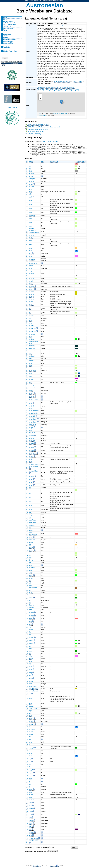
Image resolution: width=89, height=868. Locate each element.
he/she (31, 756)
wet (30, 627)
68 (27, 391)
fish (30, 545)
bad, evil (32, 706)
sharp (31, 430)
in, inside (32, 729)
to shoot (31, 397)
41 (27, 301)
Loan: (84, 162)
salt (30, 583)
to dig (31, 459)
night (30, 711)
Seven (31, 821)
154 (27, 667)
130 (27, 595)
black (31, 649)
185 (27, 759)
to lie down (32, 328)
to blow (31, 613)
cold (30, 622)
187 (27, 767)
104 (27, 525)
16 (27, 216)
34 (27, 276)
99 (27, 505)
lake (30, 585)
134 (27, 605)
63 (27, 373)
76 (27, 413)
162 (27, 694)
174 (27, 729)
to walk (31, 176)
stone (31, 570)
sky (30, 590)
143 (27, 632)
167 (27, 711)
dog (30, 488)
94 (27, 476)
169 (27, 716)
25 (27, 251)
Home (5, 18)
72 (27, 403)
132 (27, 600)
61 (27, 366)
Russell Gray (53, 866)
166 (27, 708)
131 (27, 598)
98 (27, 493)
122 (27, 575)
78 (27, 419)
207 (27, 832)
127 (27, 588)
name (31, 373)
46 (27, 321)
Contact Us (7, 27)
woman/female (34, 351)
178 (27, 739)
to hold (31, 457)
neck (30, 251)
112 (27, 547)
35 (27, 278)
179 (27, 742)
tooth (30, 268)
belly (30, 200)
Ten (30, 830)
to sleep (31, 325)
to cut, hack (33, 419)
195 (27, 792)
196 (27, 800)
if (29, 787)
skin (30, 194)
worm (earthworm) (33, 534)
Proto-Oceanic (78, 82)
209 (27, 838)
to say (31, 379)
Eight (31, 824)
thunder (31, 605)
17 (27, 219)
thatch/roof (32, 371)
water (31, 576)
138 (27, 618)
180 (27, 744)
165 (27, 706)
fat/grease (32, 525)
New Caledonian (60, 91)
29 (27, 263)
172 (27, 724)
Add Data (6, 47)
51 (27, 337)
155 (27, 673)
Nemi (77, 91)
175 (27, 732)
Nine (30, 827)
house (31, 366)
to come (31, 181)
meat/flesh (32, 520)
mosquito (32, 540)
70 (27, 396)
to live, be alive (34, 413)
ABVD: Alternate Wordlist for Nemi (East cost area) (44, 127)
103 (27, 520)
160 (27, 686)
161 (27, 689)
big (30, 664)
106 (27, 530)
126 (27, 585)
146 (27, 646)
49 (27, 328)
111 (27, 545)
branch (31, 551)
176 (27, 734)
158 (27, 681)
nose (30, 256)
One (30, 803)
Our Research (8, 28)
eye (30, 318)
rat (30, 518)
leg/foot (31, 173)
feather (31, 505)
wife (30, 358)
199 (27, 809)
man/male (32, 346)
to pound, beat (34, 466)
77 (27, 416)
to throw (31, 476)
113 (27, 550)
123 (27, 578)
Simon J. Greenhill (37, 866)
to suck (31, 305)
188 (27, 770)
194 (27, 789)
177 (27, 737)
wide (30, 684)
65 (27, 383)
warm (31, 619)
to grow (31, 444)
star (30, 595)
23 (27, 241)
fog (30, 600)
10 (27, 189)
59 (27, 361)
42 (27, 305)
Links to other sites (10, 23)
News (5, 30)
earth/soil (32, 568)
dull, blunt (32, 433)
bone (30, 208)
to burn (31, 638)
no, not (31, 792)
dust (30, 192)
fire (30, 632)
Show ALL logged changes (50, 141)
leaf (30, 553)
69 (27, 393)
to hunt (31, 394)
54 (27, 346)
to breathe (32, 260)
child (30, 354)
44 (27, 316)
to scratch (32, 416)
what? (31, 770)
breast (31, 226)
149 (27, 654)
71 (27, 399)
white (31, 651)
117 (27, 562)
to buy (31, 462)
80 (27, 428)
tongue (31, 271)
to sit (30, 337)
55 (27, 351)
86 (27, 443)
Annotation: (54, 162)
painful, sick (33, 686)
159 (27, 684)
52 (27, 339)
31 (27, 268)
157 (27, 678)
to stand (31, 339)
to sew (31, 388)
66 (27, 385)
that (30, 739)
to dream (32, 334)
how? (31, 790)
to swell (31, 451)
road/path (32, 179)
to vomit (31, 278)
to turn (31, 184)
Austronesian (47, 1)
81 (27, 430)
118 (27, 565)
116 (27, 560)
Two (30, 806)
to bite (31, 301)
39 (27, 289)
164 (27, 704)
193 (27, 787)
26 (27, 253)
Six (30, 818)
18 (27, 226)
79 (27, 425)
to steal (31, 406)
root (30, 558)
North (73, 91)
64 (27, 379)
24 (27, 248)
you (30, 764)
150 (27, 656)
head (30, 248)
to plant (31, 438)
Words (5, 36)
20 (27, 232)
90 (27, 459)
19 (27, 228)
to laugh (31, 273)
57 (27, 356)
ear (30, 309)
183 (27, 753)
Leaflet (40, 113)
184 (27, 756)
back (30, 197)
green (31, 659)
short (30, 667)
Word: (31, 162)
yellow (31, 656)
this (30, 737)
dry (30, 625)
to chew (31, 287)
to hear (31, 316)
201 (27, 815)
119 (27, 568)
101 (27, 515)
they (30, 767)
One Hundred (33, 839)
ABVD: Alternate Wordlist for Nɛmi (38, 125)
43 (27, 309)
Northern (68, 91)
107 (27, 534)
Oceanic (66, 89)
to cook (31, 289)
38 (27, 286)
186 (27, 764)
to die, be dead (34, 411)
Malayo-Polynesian (52, 88)
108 (27, 537)
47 (27, 323)
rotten (31, 548)
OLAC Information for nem (36, 131)
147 (27, 649)
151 (27, 659)
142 (27, 629)
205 (27, 826)
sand (30, 573)
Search (6, 38)
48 (27, 325)
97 (27, 490)
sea (30, 581)
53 (27, 342)
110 (27, 542)
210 (27, 842)
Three (31, 809)
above (31, 732)
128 (27, 590)
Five (30, 815)
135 (27, 607)
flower (31, 560)
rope (30, 383)
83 (27, 436)
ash (30, 646)
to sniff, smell (33, 263)
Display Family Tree (10, 51)
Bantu (61, 1)
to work (31, 436)
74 (27, 408)
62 (27, 371)
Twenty (31, 833)
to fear (31, 238)
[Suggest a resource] (34, 134)
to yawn (31, 323)
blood (31, 241)
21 (27, 235)
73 (27, 406)
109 (27, 540)
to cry (31, 276)
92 (27, 464)
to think (31, 235)
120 (27, 570)
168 (27, 713)
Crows (56, 1)
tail (30, 528)
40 (27, 292)
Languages (7, 34)
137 (27, 613)
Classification (8, 41)
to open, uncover (34, 464)
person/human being (34, 342)
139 (27, 621)
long (30, 673)
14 (27, 200)
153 (27, 664)
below (31, 734)
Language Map (8, 43)
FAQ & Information (10, 25)
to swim (31, 187)
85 (27, 441)
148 (27, 651)
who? (31, 773)
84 (27, 438)
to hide (31, 722)
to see (31, 321)
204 (27, 823)
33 (27, 273)
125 (27, 583)
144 (27, 638)
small (31, 661)
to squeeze (32, 454)
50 (27, 334)
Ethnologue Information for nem (38, 129)
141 (27, 627)
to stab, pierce (33, 399)
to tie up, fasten (34, 385)
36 (27, 281)
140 (27, 624)
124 (27, 581)
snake (31, 530)
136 (27, 610)
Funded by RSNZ (12, 107)
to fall (31, 479)
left (30, 166)
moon (31, 593)
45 (27, 318)
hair (30, 254)
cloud (31, 598)
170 (27, 718)
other (31, 779)
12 (27, 194)
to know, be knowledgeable (34, 232)
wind (30, 610)
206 (27, 829)
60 (27, 363)
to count (31, 800)
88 (27, 453)
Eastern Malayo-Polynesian (54, 89)
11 (27, 192)
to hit (30, 403)
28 (27, 260)
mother (31, 361)
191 (27, 782)
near (30, 742)
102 (27, 518)
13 (27, 197)
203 (27, 820)
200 (27, 812)
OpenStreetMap (43, 115)
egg (30, 493)
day (30, 713)
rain (30, 603)
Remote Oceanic (49, 91)
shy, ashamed (33, 689)
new (30, 699)
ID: (27, 162)
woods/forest (33, 588)
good (30, 704)
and (30, 784)
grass (31, 565)
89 (27, 456)
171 (27, 721)
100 (27, 513)
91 (27, 462)
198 (27, 806)
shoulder (32, 228)
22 (27, 238)
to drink (31, 292)
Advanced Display (9, 39)
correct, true (33, 708)
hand (30, 164)
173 (27, 727)
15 (27, 208)
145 (27, 641)
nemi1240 (60, 26)
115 (27, 558)
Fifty (30, 836)
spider (31, 542)
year (30, 716)
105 (27, 528)
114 (27, 553)
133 (27, 603)
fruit (30, 562)
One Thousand (34, 841)
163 (27, 699)
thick (30, 679)
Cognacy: (78, 162)
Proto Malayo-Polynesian (62, 82)
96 (27, 488)
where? (31, 748)
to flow (31, 578)
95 (27, 479)
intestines (32, 216)
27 (27, 256)
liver (30, 219)
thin (30, 676)
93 (27, 468)
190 (27, 779)
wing (30, 513)
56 (27, 354)
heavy (31, 629)
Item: (43, 162)
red (30, 654)
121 (27, 573)
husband (32, 356)
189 (27, 773)
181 (27, 748)
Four (30, 812)
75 (27, 411)
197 (27, 803)
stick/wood (32, 425)
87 (27, 450)
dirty (30, 189)
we (30, 759)
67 (27, 388)
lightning (32, 607)
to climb (31, 725)
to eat (31, 284)
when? (31, 719)
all (30, 782)
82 (27, 433)
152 (27, 661)
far (30, 744)
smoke (31, 641)
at (29, 727)
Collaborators (8, 21)
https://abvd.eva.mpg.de (33, 1)
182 (27, 751)
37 (27, 284)
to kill (31, 408)
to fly (30, 515)
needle (31, 391)
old (30, 694)
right (30, 171)
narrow (31, 681)
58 (27, 358)
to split (31, 428)
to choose (32, 441)
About (5, 19)
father (31, 363)
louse (31, 537)
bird (30, 490)
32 (27, 271)
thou (30, 753)
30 (27, 266)
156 (27, 676)
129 (27, 593)
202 (27, 817)
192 (27, 784)
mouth (31, 266)
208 (27, 835)
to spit (31, 281)
